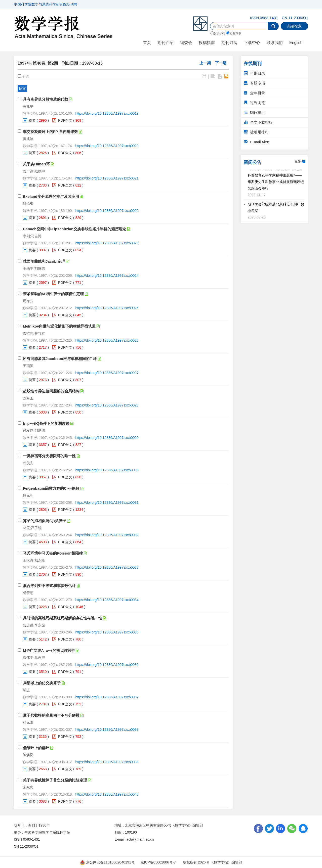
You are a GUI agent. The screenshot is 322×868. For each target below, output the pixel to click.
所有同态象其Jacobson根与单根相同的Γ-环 (60, 359)
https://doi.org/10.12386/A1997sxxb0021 (107, 178)
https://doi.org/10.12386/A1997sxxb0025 (107, 308)
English (296, 43)
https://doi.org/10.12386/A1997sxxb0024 (107, 276)
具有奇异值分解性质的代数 (46, 99)
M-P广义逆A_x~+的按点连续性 (49, 650)
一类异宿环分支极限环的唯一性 (49, 456)
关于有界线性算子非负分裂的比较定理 (55, 780)
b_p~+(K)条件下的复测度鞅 (46, 423)
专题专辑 (254, 83)
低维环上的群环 (36, 748)
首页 (147, 43)
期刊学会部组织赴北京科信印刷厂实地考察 (276, 210)
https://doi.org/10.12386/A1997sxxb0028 (107, 405)
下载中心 (252, 43)
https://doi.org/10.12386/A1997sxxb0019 (107, 113)
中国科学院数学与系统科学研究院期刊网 (46, 4)
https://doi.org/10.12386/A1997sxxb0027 (107, 373)
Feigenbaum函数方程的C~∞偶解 (51, 488)
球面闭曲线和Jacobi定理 (44, 261)
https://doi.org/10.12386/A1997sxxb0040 (107, 794)
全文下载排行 (258, 122)
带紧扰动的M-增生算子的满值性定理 (53, 294)
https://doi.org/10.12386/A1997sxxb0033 (107, 567)
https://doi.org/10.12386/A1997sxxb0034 (107, 600)
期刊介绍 (166, 43)
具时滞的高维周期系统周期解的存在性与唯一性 (63, 618)
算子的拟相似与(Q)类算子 (45, 521)
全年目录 (254, 93)
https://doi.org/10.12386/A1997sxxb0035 (107, 632)
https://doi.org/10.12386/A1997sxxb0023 (107, 243)
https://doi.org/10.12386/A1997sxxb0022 (107, 211)
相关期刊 (234, 33)
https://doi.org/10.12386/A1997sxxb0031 (107, 502)
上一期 (205, 63)
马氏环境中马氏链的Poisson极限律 (53, 553)
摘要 (32, 120)
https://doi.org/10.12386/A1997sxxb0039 (107, 762)
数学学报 (218, 33)
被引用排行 (256, 132)
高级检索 (294, 26)
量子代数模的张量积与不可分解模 (51, 715)
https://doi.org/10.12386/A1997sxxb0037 (107, 697)
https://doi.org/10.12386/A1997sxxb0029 (107, 438)
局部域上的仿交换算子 (42, 683)
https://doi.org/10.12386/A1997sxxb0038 (107, 729)
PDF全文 (65, 120)
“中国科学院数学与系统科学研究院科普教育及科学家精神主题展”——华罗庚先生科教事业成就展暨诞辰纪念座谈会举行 (276, 181)
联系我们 (275, 43)
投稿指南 (207, 43)
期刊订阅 (229, 43)
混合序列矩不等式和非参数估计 (49, 586)
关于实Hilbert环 (36, 164)
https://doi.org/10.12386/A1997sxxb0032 (107, 535)
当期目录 (254, 73)
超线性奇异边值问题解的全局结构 (51, 391)
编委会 (186, 43)
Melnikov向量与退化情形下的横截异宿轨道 (59, 326)
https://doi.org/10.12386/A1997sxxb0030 (107, 470)
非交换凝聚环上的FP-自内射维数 (50, 132)
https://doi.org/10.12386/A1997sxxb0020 (107, 146)
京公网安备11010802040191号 (107, 862)
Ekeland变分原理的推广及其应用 (51, 196)
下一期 (221, 63)
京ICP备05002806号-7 (158, 862)
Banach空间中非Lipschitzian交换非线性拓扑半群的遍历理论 (75, 229)
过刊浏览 (254, 103)
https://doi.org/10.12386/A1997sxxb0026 (107, 340)
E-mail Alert (257, 142)
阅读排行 (254, 112)
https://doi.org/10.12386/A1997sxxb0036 (107, 665)
